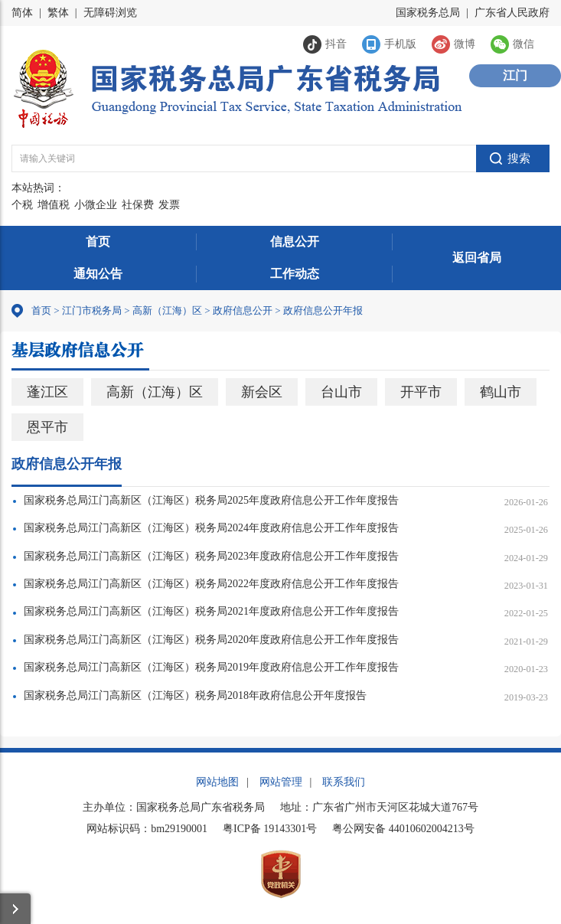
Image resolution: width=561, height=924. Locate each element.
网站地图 (217, 782)
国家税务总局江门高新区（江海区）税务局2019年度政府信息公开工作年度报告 (211, 667)
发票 (169, 205)
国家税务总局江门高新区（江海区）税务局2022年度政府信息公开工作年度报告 (211, 584)
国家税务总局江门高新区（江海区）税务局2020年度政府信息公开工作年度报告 (211, 640)
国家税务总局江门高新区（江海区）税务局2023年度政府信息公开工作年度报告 (211, 556)
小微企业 (96, 205)
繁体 (58, 13)
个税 (22, 205)
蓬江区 (47, 392)
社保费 (138, 205)
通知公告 (98, 274)
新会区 (262, 392)
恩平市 (47, 427)
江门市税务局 (92, 310)
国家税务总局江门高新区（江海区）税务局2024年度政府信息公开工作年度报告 (211, 528)
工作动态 (295, 274)
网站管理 (281, 782)
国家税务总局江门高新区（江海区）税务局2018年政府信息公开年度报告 (195, 695)
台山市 (341, 392)
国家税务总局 (428, 13)
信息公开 (295, 242)
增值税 (54, 205)
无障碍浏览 (110, 13)
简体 (22, 13)
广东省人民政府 (512, 13)
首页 (98, 242)
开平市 (421, 392)
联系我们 (344, 782)
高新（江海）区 (167, 310)
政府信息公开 (243, 310)
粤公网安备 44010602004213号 (403, 829)
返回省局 (477, 258)
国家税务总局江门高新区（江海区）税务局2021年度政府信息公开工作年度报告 (211, 611)
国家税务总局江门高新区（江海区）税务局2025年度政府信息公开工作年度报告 (211, 500)
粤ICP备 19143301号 (270, 829)
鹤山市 (501, 392)
